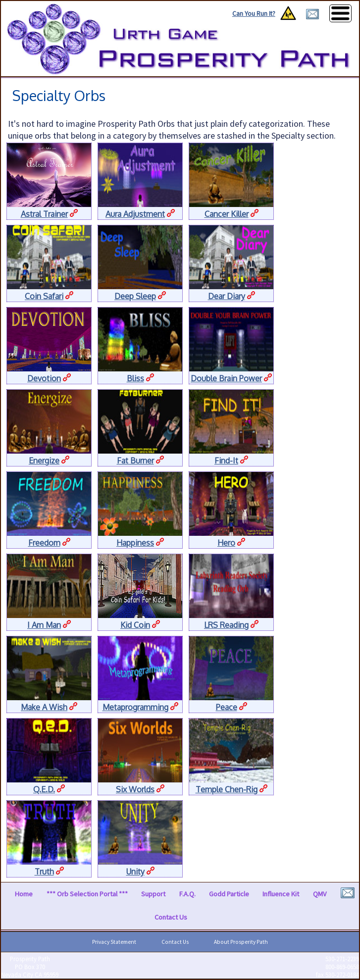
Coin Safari (44, 296)
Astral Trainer (44, 214)
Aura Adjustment (135, 214)
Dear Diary (227, 296)
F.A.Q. (187, 894)
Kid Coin (135, 625)
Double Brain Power (226, 378)
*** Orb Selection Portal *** (87, 894)
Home (24, 894)
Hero (226, 543)
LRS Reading (226, 625)
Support (153, 894)
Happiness (135, 543)
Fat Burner (135, 461)
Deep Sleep (135, 296)
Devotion (44, 378)
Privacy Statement (114, 942)
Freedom (44, 543)
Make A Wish (44, 707)
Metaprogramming (135, 707)
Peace (227, 707)
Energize (44, 461)
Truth (44, 872)
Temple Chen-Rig (227, 789)
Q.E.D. (44, 789)
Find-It (226, 461)
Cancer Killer (227, 214)
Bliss (135, 378)
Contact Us (171, 917)
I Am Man (44, 625)
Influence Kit (281, 894)
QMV (320, 894)
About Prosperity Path (241, 942)
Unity (135, 872)
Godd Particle (229, 894)
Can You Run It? (254, 14)
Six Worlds (135, 789)
